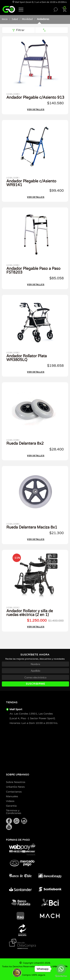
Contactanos (14, 792)
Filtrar (18, 30)
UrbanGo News (15, 787)
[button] (21, 9)
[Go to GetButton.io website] (61, 976)
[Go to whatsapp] (61, 969)
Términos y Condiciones (14, 812)
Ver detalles (36, 110)
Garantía (11, 806)
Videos (10, 801)
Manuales (12, 796)
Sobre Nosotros (16, 782)
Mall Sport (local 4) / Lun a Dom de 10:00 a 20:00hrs (39, 2)
